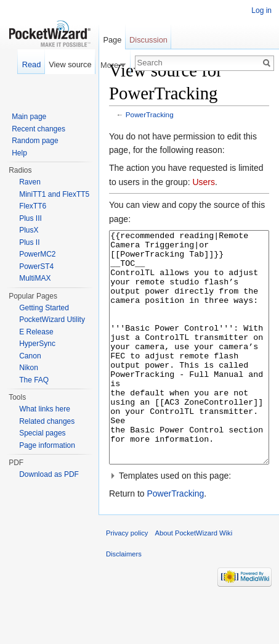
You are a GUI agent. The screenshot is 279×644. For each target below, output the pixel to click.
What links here (45, 409)
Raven (30, 182)
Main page (29, 117)
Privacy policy (127, 579)
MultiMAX (35, 278)
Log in (261, 10)
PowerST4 (36, 266)
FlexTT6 (33, 206)
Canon (30, 356)
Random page (35, 141)
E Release (36, 332)
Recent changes (38, 129)
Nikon (29, 368)
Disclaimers (124, 600)
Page (112, 40)
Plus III (30, 218)
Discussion (148, 40)
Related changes (47, 421)
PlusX (29, 230)
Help (19, 153)
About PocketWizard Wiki (194, 579)
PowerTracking (150, 114)
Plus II (29, 242)
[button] (189, 522)
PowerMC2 (37, 254)
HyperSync (37, 344)
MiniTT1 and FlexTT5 (54, 194)
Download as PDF (49, 474)
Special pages (42, 433)
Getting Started (44, 308)
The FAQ (34, 380)
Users (204, 182)
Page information (47, 445)
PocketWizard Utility (52, 320)
